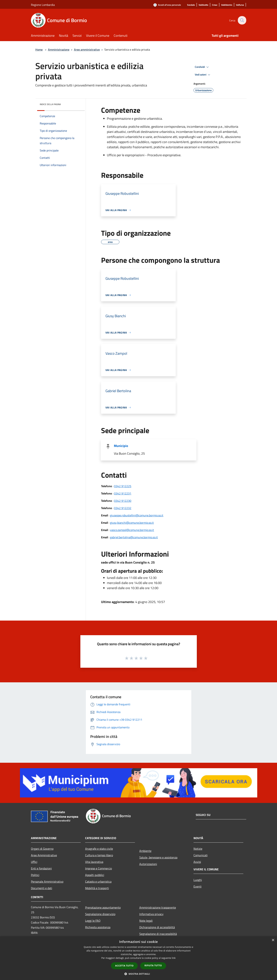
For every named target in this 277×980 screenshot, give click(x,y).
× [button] (273, 940)
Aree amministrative (87, 50)
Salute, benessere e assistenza (158, 857)
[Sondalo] (191, 5)
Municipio (121, 446)
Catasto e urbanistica (98, 882)
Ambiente (145, 851)
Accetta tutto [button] (124, 966)
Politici (35, 875)
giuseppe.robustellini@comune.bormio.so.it (137, 515)
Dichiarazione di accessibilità (157, 927)
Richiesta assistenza (98, 927)
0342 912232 (123, 508)
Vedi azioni (203, 75)
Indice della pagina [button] (50, 104)
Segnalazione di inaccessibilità (158, 934)
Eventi (198, 886)
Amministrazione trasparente (158, 907)
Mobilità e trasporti (97, 888)
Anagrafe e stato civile (99, 849)
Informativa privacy (151, 914)
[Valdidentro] (227, 5)
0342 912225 (123, 486)
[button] (139, 974)
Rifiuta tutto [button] (153, 965)
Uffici (34, 862)
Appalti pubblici (95, 875)
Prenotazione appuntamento (103, 907)
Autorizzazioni (148, 864)
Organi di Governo (42, 849)
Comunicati (201, 855)
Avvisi (197, 862)
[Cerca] (242, 20)
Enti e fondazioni (41, 868)
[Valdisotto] (203, 5)
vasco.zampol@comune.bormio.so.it (132, 530)
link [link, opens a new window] (174, 958)
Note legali (146, 921)
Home (39, 50)
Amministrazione (59, 50)
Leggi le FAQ (93, 921)
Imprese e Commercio (98, 868)
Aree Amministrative (44, 855)
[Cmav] (215, 5)
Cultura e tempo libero (99, 855)
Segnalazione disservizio (100, 914)
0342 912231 (123, 493)
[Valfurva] (240, 5)
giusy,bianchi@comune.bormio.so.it (132, 523)
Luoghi (198, 880)
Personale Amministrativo (47, 882)
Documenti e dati (42, 888)
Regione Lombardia (43, 5)
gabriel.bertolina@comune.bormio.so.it (134, 537)
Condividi (202, 67)
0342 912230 (123, 501)
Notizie (198, 849)
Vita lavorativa (94, 862)
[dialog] (138, 958)
